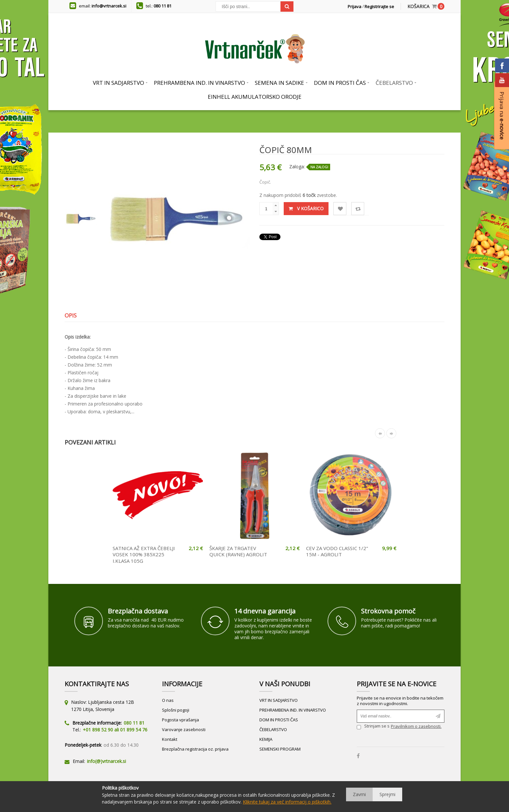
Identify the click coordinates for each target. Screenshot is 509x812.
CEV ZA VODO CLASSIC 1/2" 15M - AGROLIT (337, 551)
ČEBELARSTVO (273, 729)
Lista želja (340, 209)
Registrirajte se (379, 6)
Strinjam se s (373, 727)
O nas (168, 700)
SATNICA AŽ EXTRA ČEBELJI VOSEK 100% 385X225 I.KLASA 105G (144, 554)
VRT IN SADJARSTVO (279, 700)
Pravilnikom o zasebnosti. (416, 726)
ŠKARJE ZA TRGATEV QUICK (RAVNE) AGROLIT (238, 551)
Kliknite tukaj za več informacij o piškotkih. (287, 802)
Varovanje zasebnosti (184, 729)
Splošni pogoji (176, 710)
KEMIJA (266, 739)
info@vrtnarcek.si (109, 6)
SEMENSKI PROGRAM (280, 749)
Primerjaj (358, 209)
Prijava (354, 6)
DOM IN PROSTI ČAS (279, 720)
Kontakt (170, 739)
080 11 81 (162, 6)
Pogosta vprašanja (180, 720)
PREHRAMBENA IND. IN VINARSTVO (293, 710)
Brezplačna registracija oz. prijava (195, 749)
